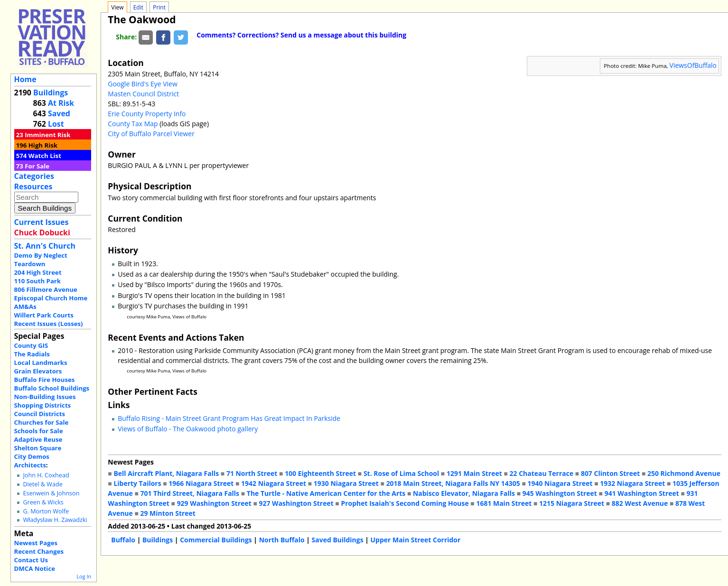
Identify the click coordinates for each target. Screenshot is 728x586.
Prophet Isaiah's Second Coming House (405, 503)
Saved (59, 113)
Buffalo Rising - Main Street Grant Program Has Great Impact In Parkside (229, 418)
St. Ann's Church (45, 246)
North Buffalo (282, 540)
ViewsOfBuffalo (693, 65)
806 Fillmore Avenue (46, 289)
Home (25, 79)
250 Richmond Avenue (684, 473)
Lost (56, 124)
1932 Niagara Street (632, 483)
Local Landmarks (41, 363)
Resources (33, 186)
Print (159, 7)
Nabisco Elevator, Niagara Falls (464, 493)
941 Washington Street (642, 493)
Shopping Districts (43, 405)
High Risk (43, 145)
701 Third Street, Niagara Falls (190, 493)
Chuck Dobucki (42, 233)
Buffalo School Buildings (52, 388)
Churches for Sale (42, 422)
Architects (30, 465)
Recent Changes (39, 551)
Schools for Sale (39, 431)
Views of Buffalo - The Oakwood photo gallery (188, 429)
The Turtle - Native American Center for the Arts (326, 493)
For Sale (37, 166)
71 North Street (252, 473)
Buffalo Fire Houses (45, 380)
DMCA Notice (35, 568)
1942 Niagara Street (274, 483)
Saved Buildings (338, 540)
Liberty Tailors (137, 483)
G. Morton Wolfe (46, 511)
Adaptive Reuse (38, 439)
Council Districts (40, 414)
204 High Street (38, 272)
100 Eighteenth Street (320, 473)
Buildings (51, 93)
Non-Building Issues (45, 397)
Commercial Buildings (216, 540)
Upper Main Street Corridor (416, 540)
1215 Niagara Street (572, 503)
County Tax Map (133, 124)
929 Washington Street (214, 503)
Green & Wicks (43, 502)
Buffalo (123, 540)
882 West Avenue (640, 503)
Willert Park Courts (44, 315)
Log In (84, 576)
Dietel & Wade (42, 484)
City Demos (32, 456)
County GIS (31, 345)
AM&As (25, 307)
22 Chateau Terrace (542, 473)
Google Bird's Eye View (142, 84)
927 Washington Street (296, 503)
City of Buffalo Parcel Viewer (151, 134)
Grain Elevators (38, 371)
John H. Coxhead (46, 475)
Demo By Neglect (41, 255)
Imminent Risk (47, 135)
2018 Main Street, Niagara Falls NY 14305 (453, 483)
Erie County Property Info (147, 114)
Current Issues (42, 222)
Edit (138, 7)
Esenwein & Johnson (51, 493)
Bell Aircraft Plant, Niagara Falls (166, 473)
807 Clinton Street (610, 473)
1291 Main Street (474, 473)
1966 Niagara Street (201, 483)
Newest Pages (36, 543)
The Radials (32, 354)
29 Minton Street (168, 513)
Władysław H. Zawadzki (55, 520)
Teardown (30, 264)
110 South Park (38, 281)
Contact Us (31, 560)
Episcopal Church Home (51, 298)
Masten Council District (143, 94)
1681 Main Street (504, 503)
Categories (34, 176)
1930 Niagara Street (346, 483)
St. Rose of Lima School (401, 473)
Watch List (45, 156)
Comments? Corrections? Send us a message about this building (301, 35)
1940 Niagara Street (560, 483)
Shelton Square (38, 448)
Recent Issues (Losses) (49, 324)
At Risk (61, 103)
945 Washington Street (560, 493)
